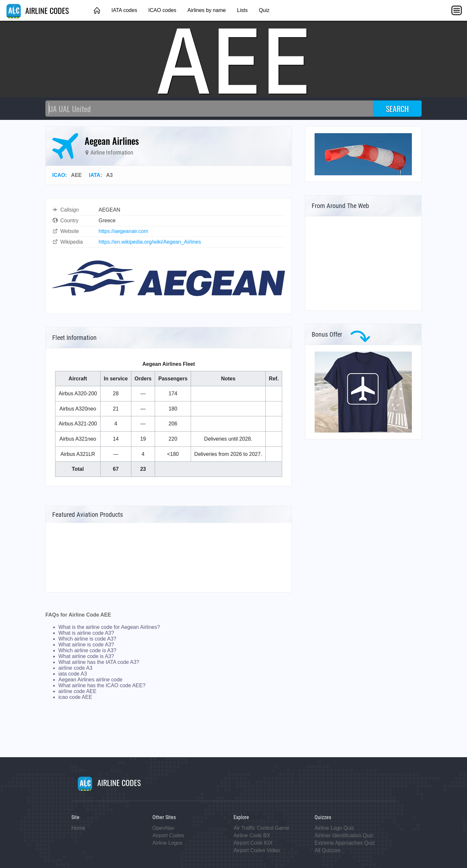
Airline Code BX (252, 835)
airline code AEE (77, 691)
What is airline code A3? (86, 633)
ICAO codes (162, 10)
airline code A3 (75, 668)
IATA (95, 175)
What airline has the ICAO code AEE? (102, 685)
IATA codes (124, 10)
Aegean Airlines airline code (90, 680)
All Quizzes (328, 850)
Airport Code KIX (253, 843)
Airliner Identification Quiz (344, 835)
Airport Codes (168, 835)
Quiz (264, 10)
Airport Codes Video (257, 850)
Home (78, 828)
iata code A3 (73, 674)
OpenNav (163, 828)
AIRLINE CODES (38, 10)
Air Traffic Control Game (261, 828)
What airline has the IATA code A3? (99, 662)
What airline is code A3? (86, 645)
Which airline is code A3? (87, 639)
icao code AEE (75, 697)
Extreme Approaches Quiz (345, 843)
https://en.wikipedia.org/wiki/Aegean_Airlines (150, 242)
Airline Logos (168, 843)
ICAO (59, 175)
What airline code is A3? (86, 656)
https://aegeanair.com (123, 231)
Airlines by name (207, 10)
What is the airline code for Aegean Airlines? (109, 627)
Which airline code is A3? (87, 650)
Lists (242, 10)
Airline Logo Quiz (334, 828)
